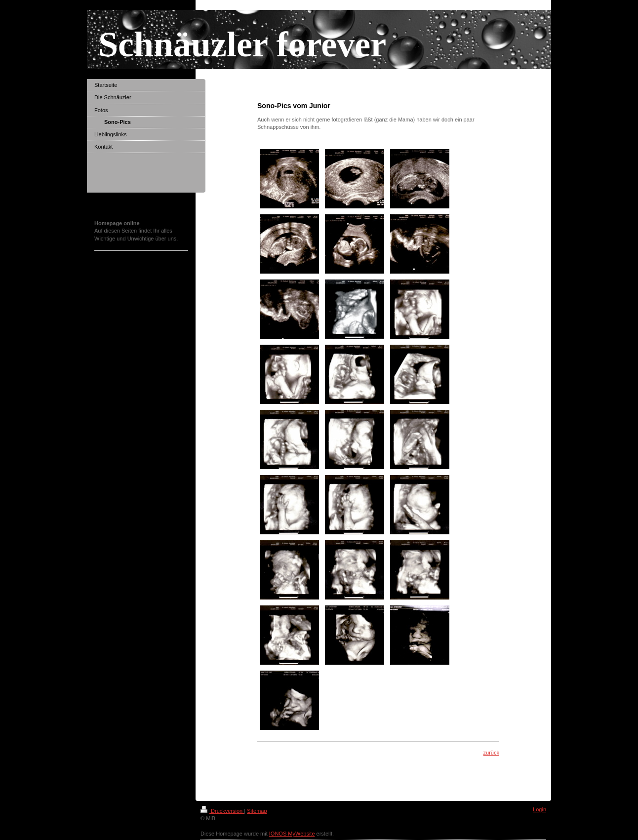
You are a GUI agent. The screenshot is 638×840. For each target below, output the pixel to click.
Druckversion (222, 811)
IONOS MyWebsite (292, 834)
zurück (491, 753)
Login (539, 809)
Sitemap (257, 811)
